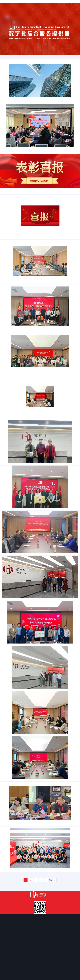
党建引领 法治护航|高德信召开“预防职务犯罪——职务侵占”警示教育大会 (10, 398)
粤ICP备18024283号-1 (40, 979)
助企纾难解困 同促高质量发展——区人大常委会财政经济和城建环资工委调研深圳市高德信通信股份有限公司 (14, 591)
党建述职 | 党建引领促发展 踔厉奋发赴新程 (6, 156)
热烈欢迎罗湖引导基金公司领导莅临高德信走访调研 (8, 446)
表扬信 (2, 204)
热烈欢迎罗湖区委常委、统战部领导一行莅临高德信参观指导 (9, 640)
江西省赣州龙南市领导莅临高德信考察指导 (7, 349)
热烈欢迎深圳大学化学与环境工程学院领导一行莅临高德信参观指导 (9, 736)
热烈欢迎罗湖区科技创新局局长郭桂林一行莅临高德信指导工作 (9, 495)
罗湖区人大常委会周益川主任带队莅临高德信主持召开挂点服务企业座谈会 (10, 301)
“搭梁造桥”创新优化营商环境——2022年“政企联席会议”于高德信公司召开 (10, 833)
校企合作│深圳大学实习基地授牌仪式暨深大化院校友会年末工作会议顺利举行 (11, 688)
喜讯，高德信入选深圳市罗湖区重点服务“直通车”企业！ (8, 253)
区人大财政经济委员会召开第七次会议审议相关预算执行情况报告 (9, 882)
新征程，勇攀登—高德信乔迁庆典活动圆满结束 (7, 930)
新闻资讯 (3, 104)
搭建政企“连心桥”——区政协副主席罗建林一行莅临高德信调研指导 (9, 785)
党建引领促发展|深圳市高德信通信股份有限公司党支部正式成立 (9, 543)
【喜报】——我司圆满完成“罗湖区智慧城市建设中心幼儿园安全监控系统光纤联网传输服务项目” (13, 108)
